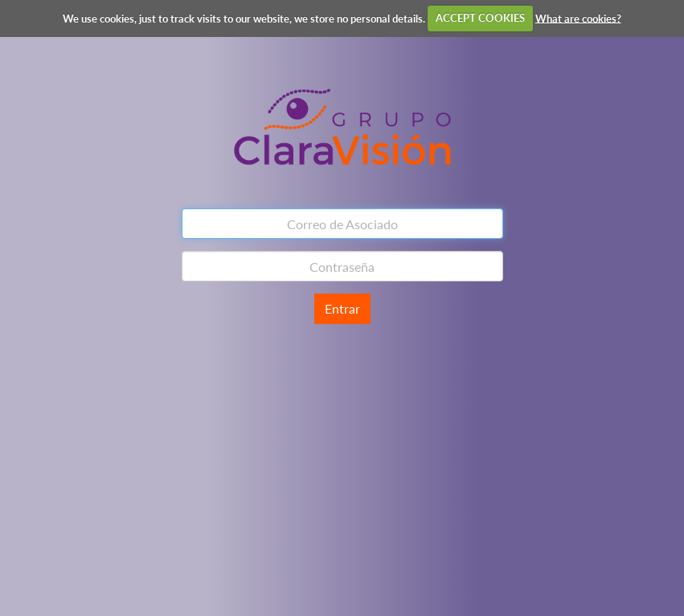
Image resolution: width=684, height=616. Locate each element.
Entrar (342, 308)
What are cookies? (578, 18)
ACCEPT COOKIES (480, 18)
